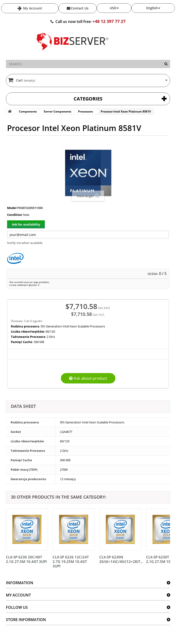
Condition (15, 215)
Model (12, 208)
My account (18, 595)
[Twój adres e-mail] (88, 235)
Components (28, 111)
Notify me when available (25, 243)
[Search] (166, 64)
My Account (32, 8)
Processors (86, 111)
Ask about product (88, 378)
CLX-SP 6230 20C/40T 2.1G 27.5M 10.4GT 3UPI (26, 559)
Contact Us (80, 8)
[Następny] (165, 535)
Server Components (57, 111)
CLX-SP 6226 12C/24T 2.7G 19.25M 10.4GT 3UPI (71, 561)
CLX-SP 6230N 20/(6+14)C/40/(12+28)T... (121, 559)
